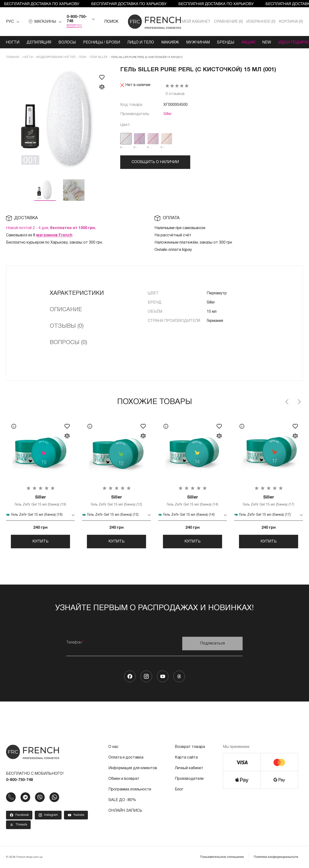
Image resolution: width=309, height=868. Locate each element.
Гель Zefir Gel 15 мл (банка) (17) (269, 501)
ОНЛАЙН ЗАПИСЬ (125, 811)
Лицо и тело (141, 43)
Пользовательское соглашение (222, 857)
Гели (83, 57)
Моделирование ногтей (56, 57)
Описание (66, 310)
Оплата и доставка (126, 758)
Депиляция (39, 43)
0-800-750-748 (77, 19)
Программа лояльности (130, 789)
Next (299, 402)
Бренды (226, 43)
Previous (287, 402)
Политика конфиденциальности (276, 857)
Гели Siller (99, 57)
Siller (168, 114)
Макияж (170, 43)
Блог (179, 789)
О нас (113, 747)
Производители (189, 779)
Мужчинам (198, 43)
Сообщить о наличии (155, 162)
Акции (248, 43)
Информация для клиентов (133, 768)
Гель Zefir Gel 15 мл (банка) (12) (116, 501)
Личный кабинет (189, 768)
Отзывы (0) (67, 326)
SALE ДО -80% (122, 800)
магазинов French (54, 235)
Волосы (67, 43)
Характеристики (77, 293)
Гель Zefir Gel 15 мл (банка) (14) (193, 501)
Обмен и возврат (124, 779)
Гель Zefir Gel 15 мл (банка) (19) (40, 501)
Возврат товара (190, 747)
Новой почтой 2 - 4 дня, (51, 228)
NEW (267, 43)
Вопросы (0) (68, 343)
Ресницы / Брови (102, 43)
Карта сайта (186, 758)
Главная (13, 57)
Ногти (13, 43)
